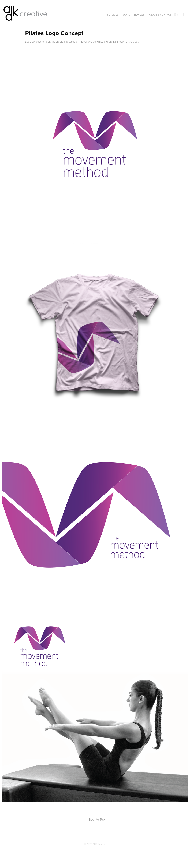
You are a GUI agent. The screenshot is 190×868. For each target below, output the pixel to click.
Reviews (139, 15)
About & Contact (160, 15)
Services (113, 15)
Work (126, 15)
